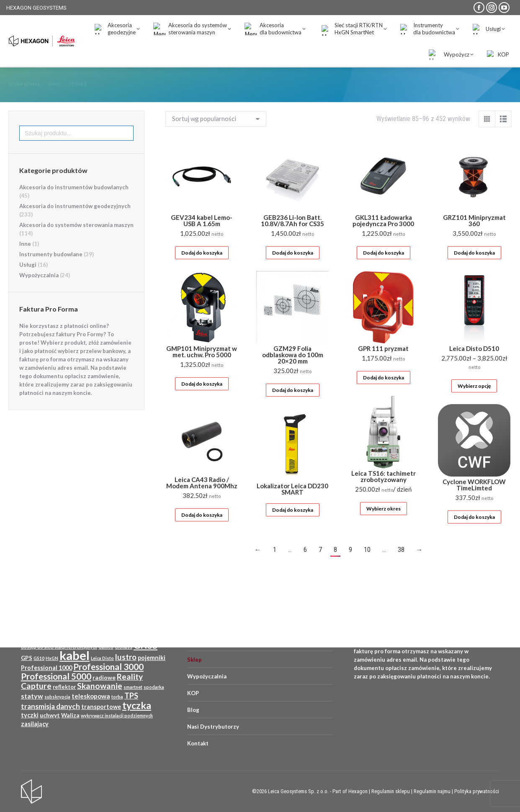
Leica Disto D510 (474, 363)
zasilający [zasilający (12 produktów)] (35, 724)
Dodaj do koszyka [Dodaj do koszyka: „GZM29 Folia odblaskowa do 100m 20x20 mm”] (293, 405)
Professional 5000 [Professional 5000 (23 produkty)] (56, 676)
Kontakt (198, 743)
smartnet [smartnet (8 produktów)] (133, 687)
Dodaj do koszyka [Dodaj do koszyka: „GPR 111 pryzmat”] (384, 393)
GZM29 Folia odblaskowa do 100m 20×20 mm (293, 370)
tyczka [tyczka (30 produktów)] (137, 705)
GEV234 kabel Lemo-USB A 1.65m (202, 236)
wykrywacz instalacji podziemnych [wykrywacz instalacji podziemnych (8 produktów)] (117, 715)
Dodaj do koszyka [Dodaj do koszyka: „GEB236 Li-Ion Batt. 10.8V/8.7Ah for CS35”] (293, 268)
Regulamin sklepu (391, 791)
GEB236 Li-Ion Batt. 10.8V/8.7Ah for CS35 (292, 236)
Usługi (28, 280)
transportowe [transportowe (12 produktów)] (101, 707)
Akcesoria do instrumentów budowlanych (74, 202)
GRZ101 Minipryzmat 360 (474, 236)
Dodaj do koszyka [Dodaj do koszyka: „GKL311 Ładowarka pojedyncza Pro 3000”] (384, 268)
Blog (193, 710)
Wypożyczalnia (39, 290)
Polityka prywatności (477, 791)
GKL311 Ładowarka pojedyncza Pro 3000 (383, 236)
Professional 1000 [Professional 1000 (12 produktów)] (46, 668)
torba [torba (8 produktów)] (117, 697)
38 (401, 565)
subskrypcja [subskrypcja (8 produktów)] (57, 697)
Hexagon (358, 791)
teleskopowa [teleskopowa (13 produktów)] (91, 696)
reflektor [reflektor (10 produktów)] (64, 687)
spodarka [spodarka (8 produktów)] (154, 687)
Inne (25, 259)
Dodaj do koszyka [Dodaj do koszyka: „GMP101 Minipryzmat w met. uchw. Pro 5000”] (202, 399)
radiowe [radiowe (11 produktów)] (104, 678)
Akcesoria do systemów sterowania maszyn (76, 240)
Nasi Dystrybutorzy (213, 727)
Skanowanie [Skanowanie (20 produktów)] (100, 686)
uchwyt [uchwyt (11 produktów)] (50, 715)
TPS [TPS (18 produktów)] (131, 696)
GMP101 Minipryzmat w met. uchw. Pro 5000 (202, 367)
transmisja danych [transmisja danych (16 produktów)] (50, 706)
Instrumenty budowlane (51, 269)
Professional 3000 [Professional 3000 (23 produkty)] (108, 667)
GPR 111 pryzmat (383, 363)
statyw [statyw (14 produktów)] (32, 696)
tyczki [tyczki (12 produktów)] (30, 715)
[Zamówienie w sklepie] (216, 134)
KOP (193, 693)
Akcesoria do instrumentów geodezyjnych (75, 221)
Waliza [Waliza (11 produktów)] (70, 715)
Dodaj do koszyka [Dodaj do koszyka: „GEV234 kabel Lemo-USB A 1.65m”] (202, 268)
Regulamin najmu (432, 791)
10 (367, 565)
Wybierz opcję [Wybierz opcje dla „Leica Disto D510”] (474, 401)
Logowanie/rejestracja (444, 24)
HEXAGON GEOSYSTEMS (36, 8)
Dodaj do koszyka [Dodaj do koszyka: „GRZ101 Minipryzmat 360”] (474, 268)
